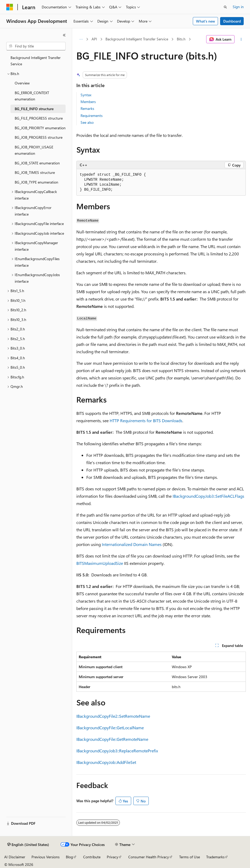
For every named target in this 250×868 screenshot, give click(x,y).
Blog (69, 857)
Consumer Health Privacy (149, 857)
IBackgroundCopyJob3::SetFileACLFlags (208, 496)
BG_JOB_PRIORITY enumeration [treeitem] (40, 128)
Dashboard (232, 21)
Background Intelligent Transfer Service (137, 39)
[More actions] (241, 39)
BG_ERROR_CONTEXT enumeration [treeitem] (32, 96)
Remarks (87, 108)
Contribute (92, 857)
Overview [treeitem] (22, 83)
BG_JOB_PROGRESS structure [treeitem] (39, 137)
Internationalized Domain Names (132, 544)
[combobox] (36, 46)
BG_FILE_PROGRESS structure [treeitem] (39, 118)
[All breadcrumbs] (81, 39)
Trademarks (215, 857)
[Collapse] (64, 35)
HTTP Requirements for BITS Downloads (146, 420)
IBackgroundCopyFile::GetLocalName (110, 728)
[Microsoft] (10, 7)
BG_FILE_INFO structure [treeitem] (34, 109)
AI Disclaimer (15, 857)
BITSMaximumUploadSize (100, 563)
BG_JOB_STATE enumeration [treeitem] (37, 163)
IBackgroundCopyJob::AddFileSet (106, 762)
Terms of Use (190, 857)
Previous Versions (46, 857)
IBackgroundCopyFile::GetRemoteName (112, 739)
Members (88, 102)
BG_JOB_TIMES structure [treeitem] (35, 172)
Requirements (92, 116)
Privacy (113, 857)
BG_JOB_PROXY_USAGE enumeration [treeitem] (34, 150)
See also (87, 122)
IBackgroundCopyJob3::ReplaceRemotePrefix (117, 751)
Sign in (238, 7)
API (94, 39)
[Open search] (225, 7)
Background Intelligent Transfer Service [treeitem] (36, 61)
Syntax (86, 95)
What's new (206, 21)
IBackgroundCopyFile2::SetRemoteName (113, 716)
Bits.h (181, 39)
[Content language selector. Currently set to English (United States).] (28, 845)
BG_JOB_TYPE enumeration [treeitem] (36, 182)
